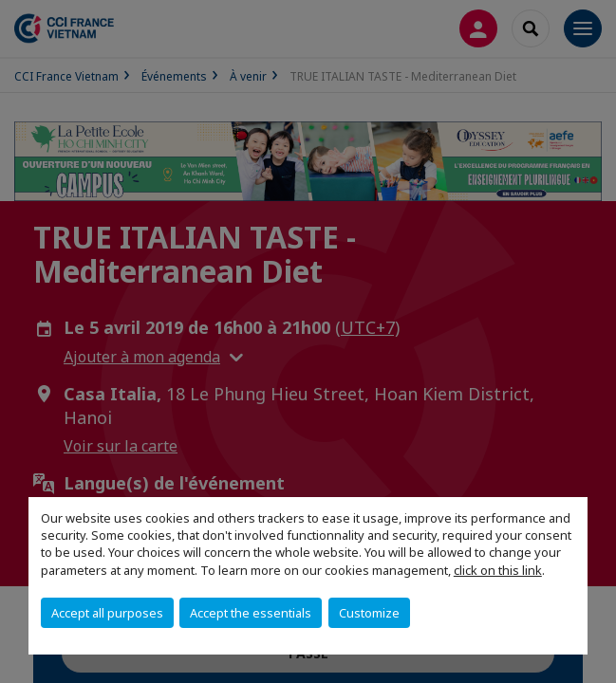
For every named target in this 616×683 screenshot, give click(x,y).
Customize (369, 613)
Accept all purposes (107, 613)
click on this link (498, 570)
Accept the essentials (251, 613)
